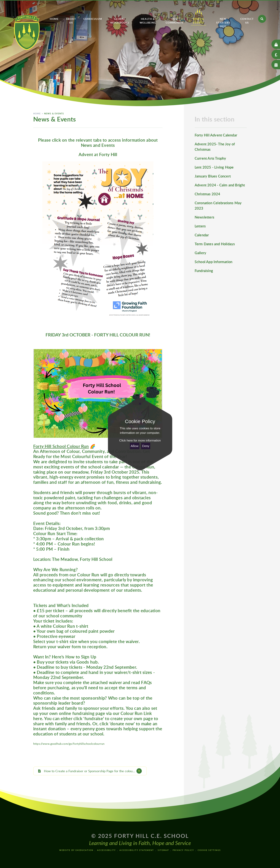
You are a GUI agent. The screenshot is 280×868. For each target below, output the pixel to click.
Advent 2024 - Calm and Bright (220, 185)
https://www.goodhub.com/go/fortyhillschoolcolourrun (69, 744)
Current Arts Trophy (210, 158)
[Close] (140, 404)
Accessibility (107, 850)
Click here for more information (140, 441)
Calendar (202, 235)
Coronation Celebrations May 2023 (218, 205)
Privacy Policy (183, 850)
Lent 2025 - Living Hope (214, 167)
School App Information (213, 262)
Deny (146, 446)
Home (37, 114)
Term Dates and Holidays (215, 244)
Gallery (200, 253)
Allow (135, 446)
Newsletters (204, 217)
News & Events (54, 114)
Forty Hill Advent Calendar (216, 135)
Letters (200, 226)
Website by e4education (76, 850)
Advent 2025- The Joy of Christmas (215, 147)
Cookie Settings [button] (209, 850)
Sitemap (163, 850)
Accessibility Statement (137, 850)
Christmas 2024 (207, 194)
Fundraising (204, 271)
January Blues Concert (213, 176)
